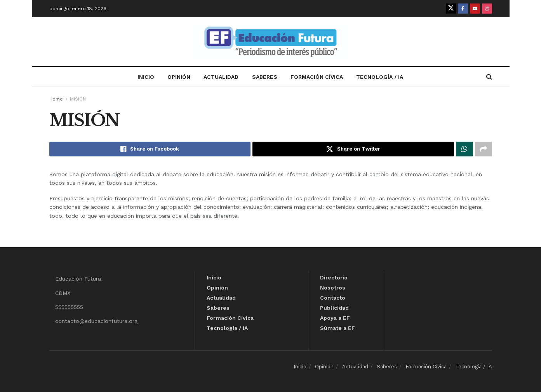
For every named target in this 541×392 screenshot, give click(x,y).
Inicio (146, 77)
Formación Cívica (317, 77)
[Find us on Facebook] (463, 9)
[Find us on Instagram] (487, 9)
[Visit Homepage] (271, 42)
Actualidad (221, 77)
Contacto (333, 298)
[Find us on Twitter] (451, 9)
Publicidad (334, 308)
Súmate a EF (337, 328)
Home (56, 99)
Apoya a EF (335, 318)
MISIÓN (78, 99)
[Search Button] (489, 77)
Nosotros (333, 288)
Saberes (265, 77)
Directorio (334, 278)
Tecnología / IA (380, 77)
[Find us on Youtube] (475, 9)
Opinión (179, 77)
